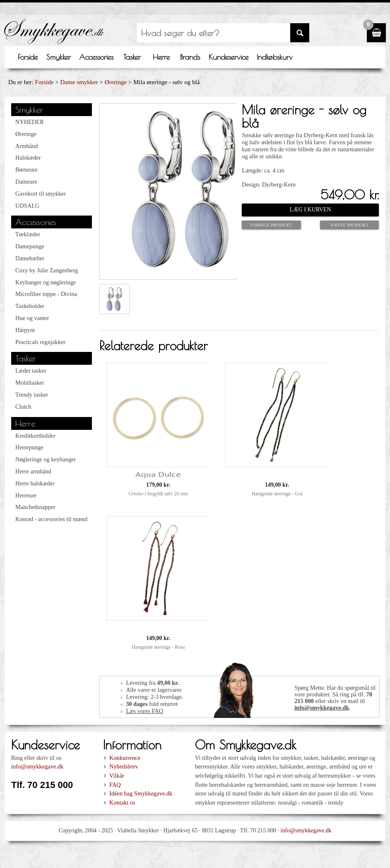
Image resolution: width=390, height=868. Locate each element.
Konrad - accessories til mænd (51, 519)
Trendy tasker (32, 395)
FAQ (115, 785)
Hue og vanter (32, 318)
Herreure (26, 495)
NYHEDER (30, 122)
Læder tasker (31, 371)
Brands (190, 57)
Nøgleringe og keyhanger (46, 459)
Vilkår (117, 776)
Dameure (26, 182)
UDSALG (27, 206)
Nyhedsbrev (124, 766)
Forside (28, 57)
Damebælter (30, 258)
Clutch (23, 407)
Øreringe (116, 82)
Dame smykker (79, 82)
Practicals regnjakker (40, 342)
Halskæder (28, 158)
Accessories (96, 57)
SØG (300, 33)
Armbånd (26, 146)
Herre (161, 57)
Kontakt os (122, 803)
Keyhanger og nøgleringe (46, 282)
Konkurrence (125, 758)
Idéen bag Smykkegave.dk (141, 793)
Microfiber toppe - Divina (46, 294)
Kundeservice (229, 57)
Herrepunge (29, 447)
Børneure (26, 170)
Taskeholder (30, 306)
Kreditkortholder (35, 436)
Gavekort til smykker (41, 194)
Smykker (59, 57)
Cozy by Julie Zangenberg (47, 270)
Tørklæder (28, 234)
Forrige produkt (272, 225)
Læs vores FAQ (144, 711)
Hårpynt (25, 330)
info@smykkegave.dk (322, 708)
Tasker (132, 57)
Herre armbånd (33, 471)
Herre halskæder (35, 483)
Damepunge (30, 246)
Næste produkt (349, 225)
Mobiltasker (30, 383)
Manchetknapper (35, 507)
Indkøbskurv (275, 57)
